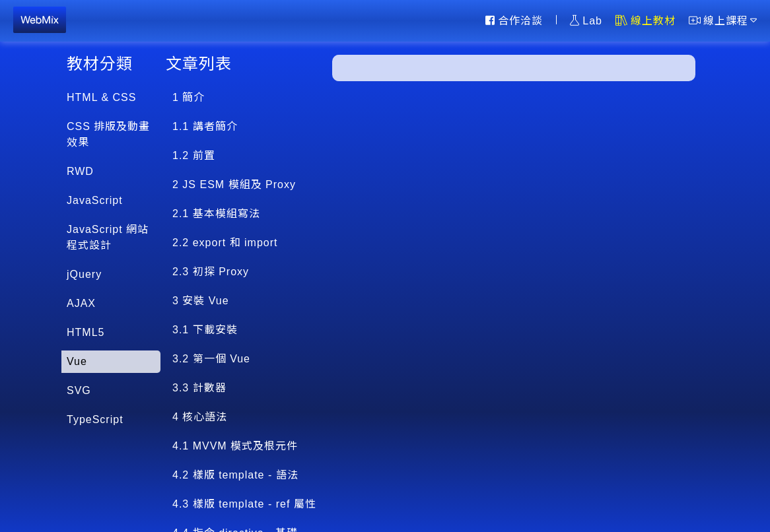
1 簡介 (189, 97)
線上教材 (646, 20)
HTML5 (86, 332)
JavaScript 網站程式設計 (108, 237)
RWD (80, 171)
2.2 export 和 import (225, 243)
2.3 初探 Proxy (211, 272)
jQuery (84, 274)
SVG (79, 390)
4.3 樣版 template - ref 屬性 (244, 504)
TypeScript (95, 419)
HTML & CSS (101, 97)
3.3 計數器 (199, 388)
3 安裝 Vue (201, 301)
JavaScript (95, 200)
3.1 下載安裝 (205, 330)
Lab (586, 20)
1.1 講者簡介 (205, 126)
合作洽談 (514, 20)
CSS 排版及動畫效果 (108, 134)
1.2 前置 (194, 155)
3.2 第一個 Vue (211, 359)
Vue (77, 361)
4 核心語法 (200, 417)
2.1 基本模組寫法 (216, 214)
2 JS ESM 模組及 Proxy (234, 184)
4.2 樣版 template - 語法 (235, 475)
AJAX (81, 303)
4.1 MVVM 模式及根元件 (235, 446)
